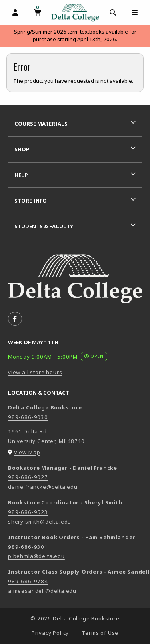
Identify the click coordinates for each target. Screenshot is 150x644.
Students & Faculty (44, 226)
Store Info (31, 201)
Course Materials (41, 124)
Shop (22, 149)
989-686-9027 (28, 477)
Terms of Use (100, 633)
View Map (27, 452)
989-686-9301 (28, 547)
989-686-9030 (28, 417)
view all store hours (35, 372)
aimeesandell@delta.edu (42, 591)
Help (21, 175)
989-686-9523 (28, 512)
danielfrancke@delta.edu (43, 487)
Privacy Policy (50, 633)
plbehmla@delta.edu (36, 556)
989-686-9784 (28, 581)
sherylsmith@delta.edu (40, 522)
